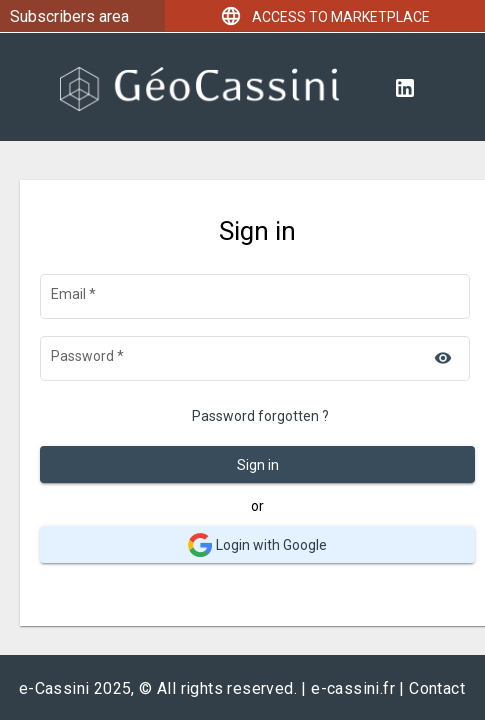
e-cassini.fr (353, 688)
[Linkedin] (405, 87)
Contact (437, 688)
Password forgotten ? (260, 416)
